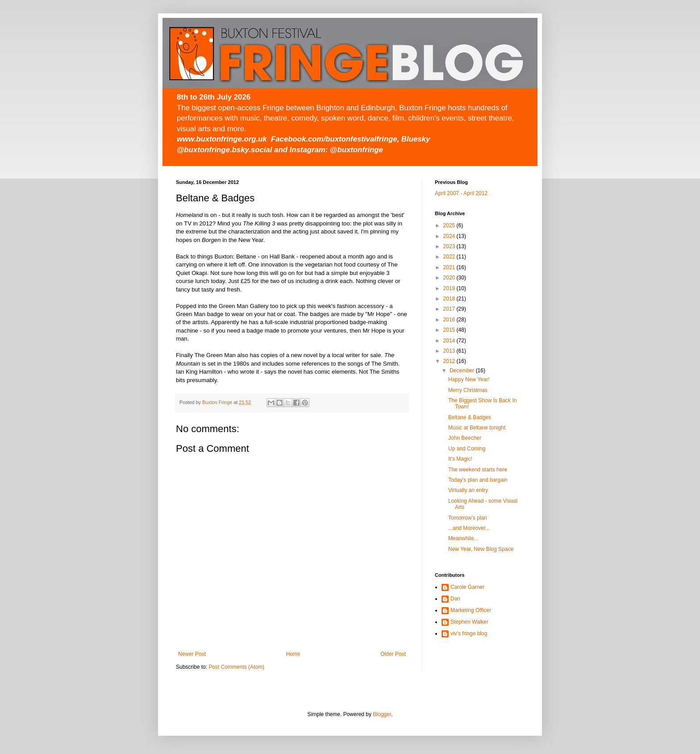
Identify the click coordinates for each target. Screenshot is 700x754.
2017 (450, 309)
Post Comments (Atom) (236, 667)
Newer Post (192, 654)
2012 (450, 361)
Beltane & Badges (470, 417)
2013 (450, 351)
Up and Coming (467, 449)
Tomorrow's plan (468, 518)
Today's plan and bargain (478, 480)
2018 (450, 299)
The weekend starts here (478, 470)
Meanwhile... (463, 538)
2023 (450, 246)
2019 (450, 288)
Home (293, 654)
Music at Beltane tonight (477, 428)
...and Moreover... (469, 528)
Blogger (382, 714)
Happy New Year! (469, 379)
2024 (450, 236)
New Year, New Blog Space (481, 549)
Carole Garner (467, 587)
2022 (450, 257)
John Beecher (465, 438)
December (463, 371)
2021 (450, 267)
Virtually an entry (468, 490)
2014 (450, 341)
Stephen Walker (469, 622)
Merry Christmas (468, 390)
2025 (450, 225)
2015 (450, 330)
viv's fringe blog (469, 633)
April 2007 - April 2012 (461, 193)
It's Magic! (460, 459)
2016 (450, 320)
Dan (455, 599)
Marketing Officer (471, 610)
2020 (450, 278)
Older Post (393, 654)
